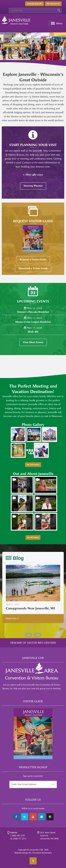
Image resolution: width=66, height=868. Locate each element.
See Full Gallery (33, 465)
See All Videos (33, 537)
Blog (15, 558)
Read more (12, 618)
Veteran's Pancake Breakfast (33, 312)
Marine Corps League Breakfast (33, 322)
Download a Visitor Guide (33, 268)
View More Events (33, 342)
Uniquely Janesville (35, 4)
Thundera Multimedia (42, 853)
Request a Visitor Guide (33, 260)
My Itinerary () (53, 4)
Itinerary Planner (33, 186)
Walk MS (33, 332)
